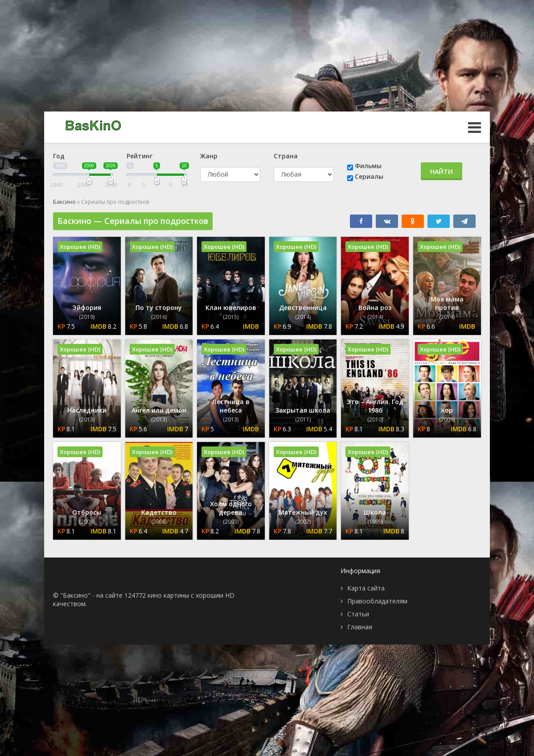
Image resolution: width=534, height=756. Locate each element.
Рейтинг (140, 156)
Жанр (209, 156)
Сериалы (369, 176)
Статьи (358, 614)
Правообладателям (377, 601)
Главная (360, 627)
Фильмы (368, 166)
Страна (286, 156)
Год (59, 156)
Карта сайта (366, 588)
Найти (442, 171)
